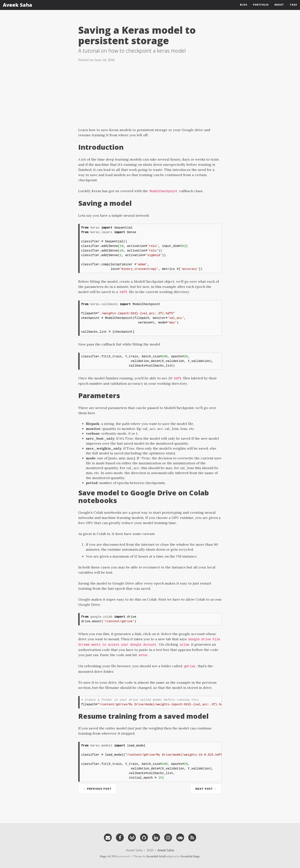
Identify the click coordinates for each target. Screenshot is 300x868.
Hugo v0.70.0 (108, 856)
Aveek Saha (18, 7)
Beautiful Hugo (191, 856)
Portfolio (261, 7)
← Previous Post (97, 789)
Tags (293, 7)
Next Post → (206, 789)
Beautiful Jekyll (156, 856)
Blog (244, 7)
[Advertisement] (150, 93)
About (279, 7)
